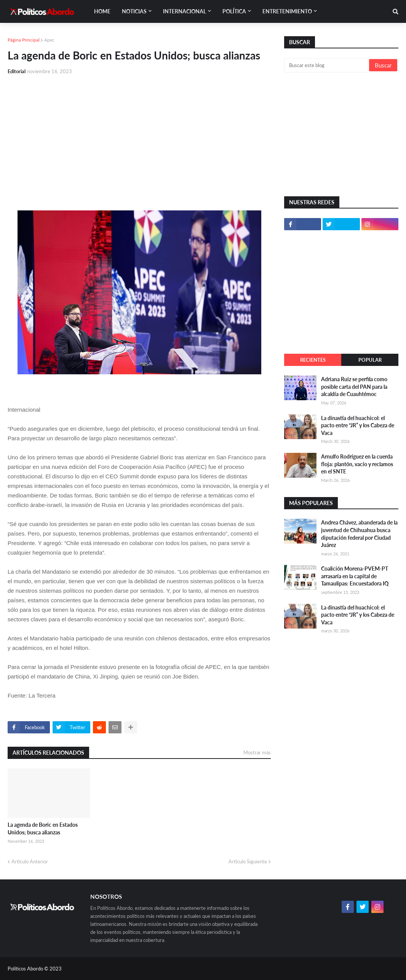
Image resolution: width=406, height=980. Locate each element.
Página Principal (24, 40)
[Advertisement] (139, 138)
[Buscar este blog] (327, 65)
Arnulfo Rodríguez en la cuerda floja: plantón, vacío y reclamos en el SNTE (357, 464)
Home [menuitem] (102, 11)
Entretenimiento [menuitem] (287, 11)
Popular (370, 360)
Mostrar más (257, 752)
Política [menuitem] (234, 11)
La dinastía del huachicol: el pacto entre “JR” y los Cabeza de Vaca (358, 425)
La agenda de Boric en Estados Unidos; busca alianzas (43, 828)
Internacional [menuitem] (185, 11)
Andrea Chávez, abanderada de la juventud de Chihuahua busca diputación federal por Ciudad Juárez (359, 534)
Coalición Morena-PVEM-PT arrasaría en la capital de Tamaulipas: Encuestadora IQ (355, 576)
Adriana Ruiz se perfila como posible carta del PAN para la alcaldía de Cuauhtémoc (354, 387)
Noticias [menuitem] (134, 11)
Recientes (313, 360)
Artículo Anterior (30, 861)
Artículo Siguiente (248, 861)
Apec (49, 40)
